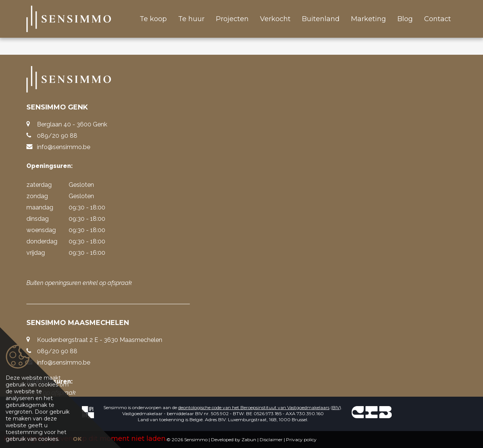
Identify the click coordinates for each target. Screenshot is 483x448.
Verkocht (275, 19)
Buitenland (321, 19)
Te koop (153, 19)
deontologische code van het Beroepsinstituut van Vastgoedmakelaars (254, 407)
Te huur (191, 19)
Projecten (232, 19)
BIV (336, 407)
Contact (438, 19)
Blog (405, 19)
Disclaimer (271, 440)
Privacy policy (301, 440)
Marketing (368, 19)
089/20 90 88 (57, 136)
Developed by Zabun (234, 440)
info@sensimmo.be (64, 147)
